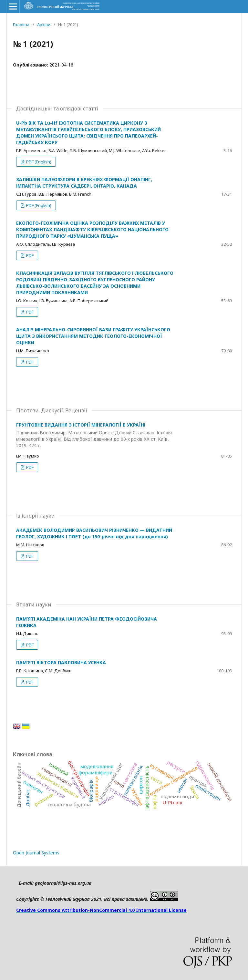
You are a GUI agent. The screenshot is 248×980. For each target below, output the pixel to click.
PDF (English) (38, 162)
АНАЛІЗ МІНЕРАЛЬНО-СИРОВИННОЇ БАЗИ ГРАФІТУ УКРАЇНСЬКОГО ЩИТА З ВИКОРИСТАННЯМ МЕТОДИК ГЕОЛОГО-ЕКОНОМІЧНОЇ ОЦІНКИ (93, 336)
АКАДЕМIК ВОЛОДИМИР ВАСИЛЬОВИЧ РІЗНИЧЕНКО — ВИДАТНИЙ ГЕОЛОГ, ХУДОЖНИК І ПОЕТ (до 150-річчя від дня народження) (94, 533)
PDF (29, 255)
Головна (21, 25)
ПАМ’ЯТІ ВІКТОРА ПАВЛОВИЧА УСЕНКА (61, 662)
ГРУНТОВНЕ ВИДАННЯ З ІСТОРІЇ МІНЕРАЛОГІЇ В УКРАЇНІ (95, 435)
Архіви (44, 25)
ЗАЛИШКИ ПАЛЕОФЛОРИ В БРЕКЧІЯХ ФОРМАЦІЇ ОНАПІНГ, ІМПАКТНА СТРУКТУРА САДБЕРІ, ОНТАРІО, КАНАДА (84, 183)
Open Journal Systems (36, 853)
